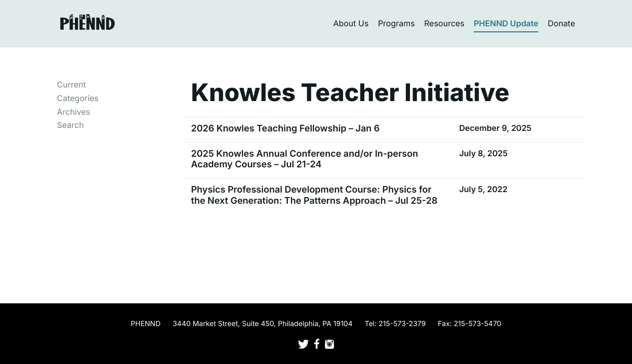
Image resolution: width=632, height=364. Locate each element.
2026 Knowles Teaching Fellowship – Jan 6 (286, 129)
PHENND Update (506, 23)
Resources (444, 23)
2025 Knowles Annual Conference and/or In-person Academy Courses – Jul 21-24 (305, 160)
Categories (78, 98)
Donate (562, 23)
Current (72, 84)
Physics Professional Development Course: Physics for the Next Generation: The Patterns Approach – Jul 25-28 (314, 195)
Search (71, 125)
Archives (74, 112)
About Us (351, 23)
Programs (396, 23)
